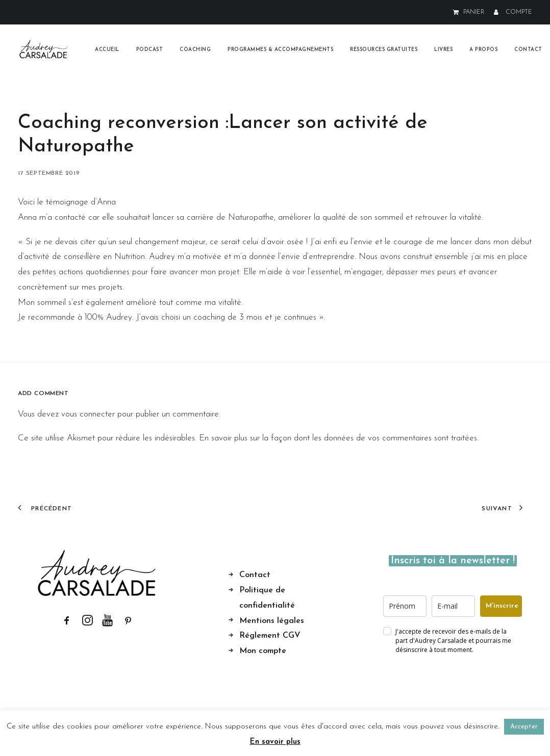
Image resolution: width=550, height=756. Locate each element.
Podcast (150, 50)
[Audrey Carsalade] (44, 50)
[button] (67, 623)
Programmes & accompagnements (280, 50)
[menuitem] (470, 12)
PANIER (474, 12)
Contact (528, 50)
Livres (443, 50)
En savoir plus (275, 742)
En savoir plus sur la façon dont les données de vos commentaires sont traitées (338, 438)
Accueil (107, 50)
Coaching (195, 50)
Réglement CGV (270, 636)
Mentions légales (272, 620)
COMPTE (519, 12)
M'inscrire (502, 606)
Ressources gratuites (384, 50)
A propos (483, 50)
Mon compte (263, 651)
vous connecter (88, 414)
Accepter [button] (524, 727)
